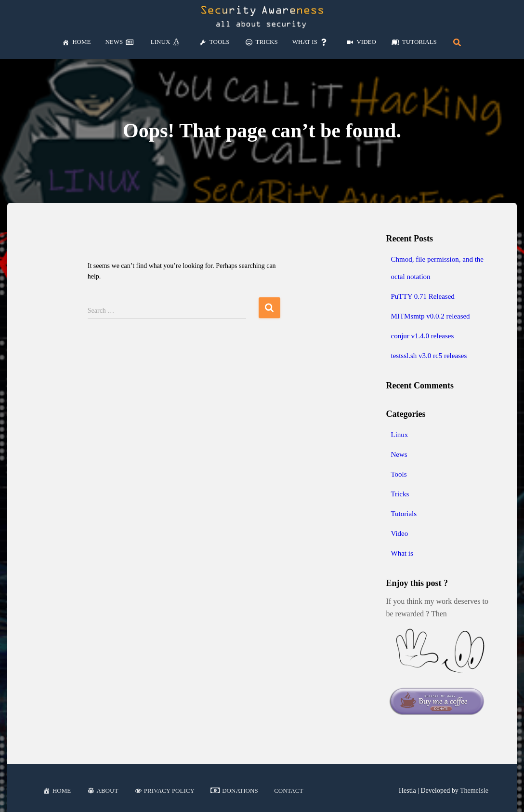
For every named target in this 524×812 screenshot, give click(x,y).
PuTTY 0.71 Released (422, 296)
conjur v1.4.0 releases (422, 336)
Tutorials (404, 514)
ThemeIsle (474, 791)
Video (399, 533)
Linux (399, 435)
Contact (288, 791)
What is (402, 553)
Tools (399, 474)
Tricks (400, 494)
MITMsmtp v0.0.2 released (430, 316)
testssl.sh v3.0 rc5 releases (429, 356)
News (399, 454)
